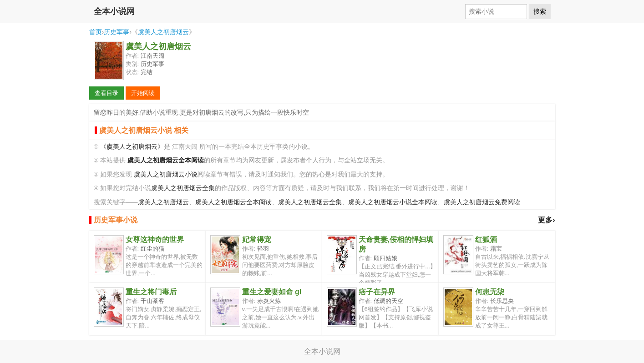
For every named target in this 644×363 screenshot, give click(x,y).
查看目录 (106, 93)
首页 (96, 32)
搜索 (540, 11)
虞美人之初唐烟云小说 (166, 174)
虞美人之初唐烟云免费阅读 (482, 202)
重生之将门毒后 (151, 292)
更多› (546, 220)
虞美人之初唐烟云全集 (183, 188)
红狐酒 (486, 239)
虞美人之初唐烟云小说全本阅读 (393, 202)
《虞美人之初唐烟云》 (132, 147)
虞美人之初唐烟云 (163, 32)
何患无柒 (490, 292)
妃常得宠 (257, 239)
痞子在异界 (377, 292)
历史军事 (117, 32)
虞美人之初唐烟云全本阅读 (233, 202)
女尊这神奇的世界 (155, 239)
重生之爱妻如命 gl (272, 292)
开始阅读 (143, 93)
